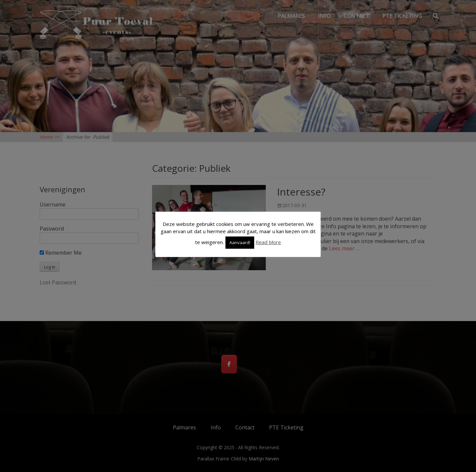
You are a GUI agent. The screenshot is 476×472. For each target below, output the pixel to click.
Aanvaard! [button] (240, 242)
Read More (268, 242)
